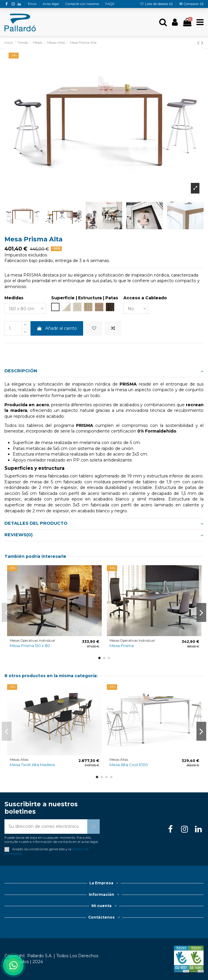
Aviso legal (51, 4)
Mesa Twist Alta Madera (32, 765)
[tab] (104, 372)
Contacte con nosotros (83, 4)
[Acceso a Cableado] (136, 308)
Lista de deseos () (157, 4)
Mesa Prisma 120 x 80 (30, 646)
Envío (33, 4)
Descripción (104, 371)
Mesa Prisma (122, 646)
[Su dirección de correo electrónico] (46, 827)
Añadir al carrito (57, 328)
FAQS (110, 4)
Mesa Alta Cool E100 (129, 765)
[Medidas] (25, 308)
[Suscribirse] (93, 827)
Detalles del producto (104, 524)
